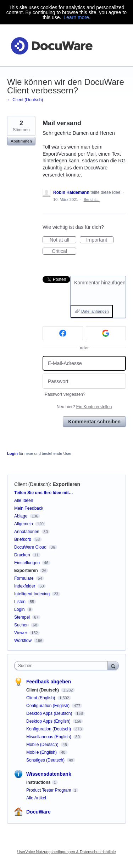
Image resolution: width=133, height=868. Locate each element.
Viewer (21, 633)
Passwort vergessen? (65, 394)
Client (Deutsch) (32, 484)
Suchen (21, 625)
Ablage (21, 516)
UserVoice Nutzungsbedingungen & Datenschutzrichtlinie (66, 852)
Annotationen (27, 532)
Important (100, 240)
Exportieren (66, 484)
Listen (20, 602)
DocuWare (38, 812)
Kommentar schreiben (94, 422)
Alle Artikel (36, 798)
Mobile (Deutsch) (43, 745)
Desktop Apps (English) (49, 721)
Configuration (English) (48, 706)
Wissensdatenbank (49, 774)
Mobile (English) (42, 752)
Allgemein (24, 524)
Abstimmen (21, 141)
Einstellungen (27, 563)
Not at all (63, 240)
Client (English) (41, 698)
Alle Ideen (24, 500)
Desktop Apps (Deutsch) (50, 713)
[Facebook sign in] (63, 333)
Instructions (38, 782)
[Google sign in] (106, 333)
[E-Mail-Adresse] (84, 363)
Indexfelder (25, 586)
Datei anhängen (95, 311)
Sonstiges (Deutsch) (46, 760)
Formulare (24, 578)
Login (12, 453)
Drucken (22, 555)
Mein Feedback (29, 508)
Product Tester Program (49, 790)
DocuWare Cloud (30, 547)
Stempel (22, 617)
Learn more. (77, 17)
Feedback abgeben (49, 682)
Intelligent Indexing (32, 594)
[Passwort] (84, 381)
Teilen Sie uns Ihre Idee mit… (44, 493)
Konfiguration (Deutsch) (49, 729)
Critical (64, 251)
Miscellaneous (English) (49, 737)
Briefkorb (23, 539)
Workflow (23, 641)
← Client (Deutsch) (25, 100)
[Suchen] (113, 666)
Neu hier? (84, 407)
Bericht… (92, 199)
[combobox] (63, 666)
